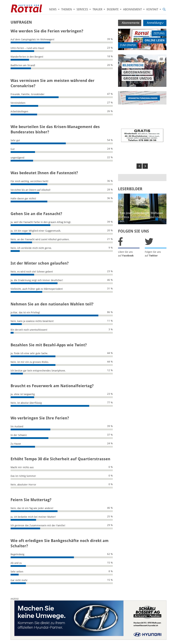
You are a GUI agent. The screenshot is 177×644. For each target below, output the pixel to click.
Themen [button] (67, 9)
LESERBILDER (130, 189)
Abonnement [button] (133, 9)
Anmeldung (155, 23)
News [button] (53, 9)
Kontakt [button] (153, 9)
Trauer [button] (98, 9)
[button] (139, 166)
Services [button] (83, 9)
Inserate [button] (113, 9)
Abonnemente (131, 23)
